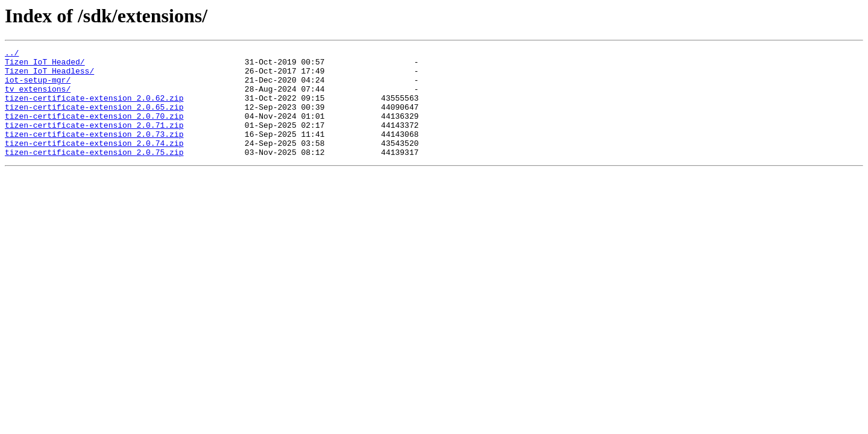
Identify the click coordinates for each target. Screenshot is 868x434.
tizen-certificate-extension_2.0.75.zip (94, 174)
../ (12, 54)
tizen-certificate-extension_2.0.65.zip (94, 119)
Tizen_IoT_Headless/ (49, 76)
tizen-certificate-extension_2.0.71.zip (94, 141)
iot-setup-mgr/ (38, 87)
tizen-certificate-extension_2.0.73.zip (94, 152)
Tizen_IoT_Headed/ (45, 65)
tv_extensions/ (38, 98)
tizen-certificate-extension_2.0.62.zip (94, 108)
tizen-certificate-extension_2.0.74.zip (94, 163)
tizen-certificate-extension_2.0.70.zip (94, 130)
